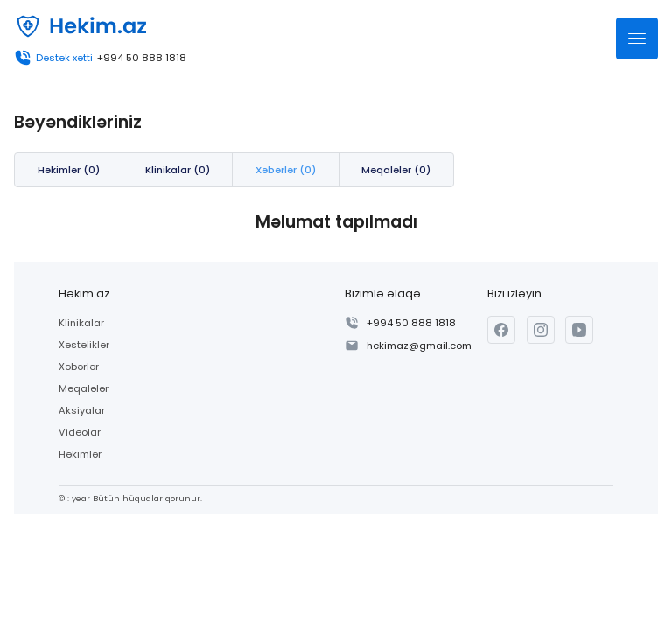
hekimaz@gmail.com (419, 346)
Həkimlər (80, 454)
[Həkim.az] (80, 26)
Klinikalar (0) (178, 170)
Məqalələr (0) (396, 170)
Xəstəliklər (84, 345)
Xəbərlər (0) (286, 170)
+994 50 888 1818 (142, 58)
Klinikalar (81, 323)
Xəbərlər (79, 367)
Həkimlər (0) (69, 170)
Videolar (80, 432)
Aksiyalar (82, 410)
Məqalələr (84, 388)
